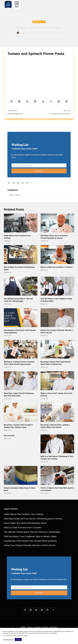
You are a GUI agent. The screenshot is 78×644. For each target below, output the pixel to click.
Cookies (37, 627)
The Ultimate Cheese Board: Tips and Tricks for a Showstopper (32, 532)
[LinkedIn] (35, 101)
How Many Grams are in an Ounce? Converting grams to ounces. (33, 519)
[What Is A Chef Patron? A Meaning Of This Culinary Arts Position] (57, 444)
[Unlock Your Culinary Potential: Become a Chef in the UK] (57, 318)
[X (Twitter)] (19, 101)
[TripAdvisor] (32, 183)
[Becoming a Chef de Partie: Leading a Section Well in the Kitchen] (57, 412)
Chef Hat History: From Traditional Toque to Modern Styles (30, 536)
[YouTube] (23, 183)
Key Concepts (9, 436)
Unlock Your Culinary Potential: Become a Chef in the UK (30, 545)
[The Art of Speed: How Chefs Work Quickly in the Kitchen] (57, 475)
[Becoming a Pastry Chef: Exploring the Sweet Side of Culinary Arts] (57, 349)
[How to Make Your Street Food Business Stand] (21, 255)
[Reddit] (43, 101)
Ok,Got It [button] (18, 639)
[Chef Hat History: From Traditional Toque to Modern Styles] (57, 286)
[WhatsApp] (59, 101)
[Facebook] (11, 101)
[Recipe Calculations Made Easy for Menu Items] (21, 475)
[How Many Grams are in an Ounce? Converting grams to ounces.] (57, 223)
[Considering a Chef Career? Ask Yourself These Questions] (21, 318)
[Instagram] (18, 183)
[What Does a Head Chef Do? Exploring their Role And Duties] (21, 381)
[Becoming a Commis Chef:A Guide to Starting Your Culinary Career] (21, 412)
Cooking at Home (39, 22)
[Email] (67, 101)
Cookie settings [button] (8, 640)
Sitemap (54, 627)
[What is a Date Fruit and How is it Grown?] (57, 255)
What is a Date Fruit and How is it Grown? (57, 267)
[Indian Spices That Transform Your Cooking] (21, 223)
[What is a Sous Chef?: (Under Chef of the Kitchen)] (57, 381)
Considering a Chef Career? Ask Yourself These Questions (30, 541)
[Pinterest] (27, 101)
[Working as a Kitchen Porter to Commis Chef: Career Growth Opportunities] (21, 349)
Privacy (45, 627)
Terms (30, 627)
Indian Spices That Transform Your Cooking (23, 514)
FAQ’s (23, 627)
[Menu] (17, 4)
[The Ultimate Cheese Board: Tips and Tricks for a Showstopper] (21, 286)
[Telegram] (51, 101)
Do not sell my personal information (16, 636)
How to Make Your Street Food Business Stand (25, 523)
